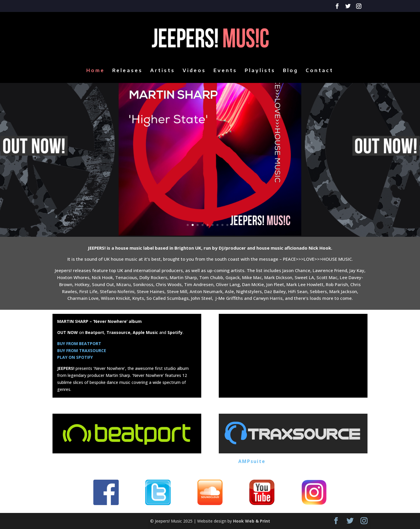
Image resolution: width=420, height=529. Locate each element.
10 (232, 225)
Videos (194, 71)
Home (96, 71)
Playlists (260, 71)
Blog (290, 71)
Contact (320, 71)
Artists (163, 71)
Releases (127, 71)
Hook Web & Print (252, 521)
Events (225, 71)
